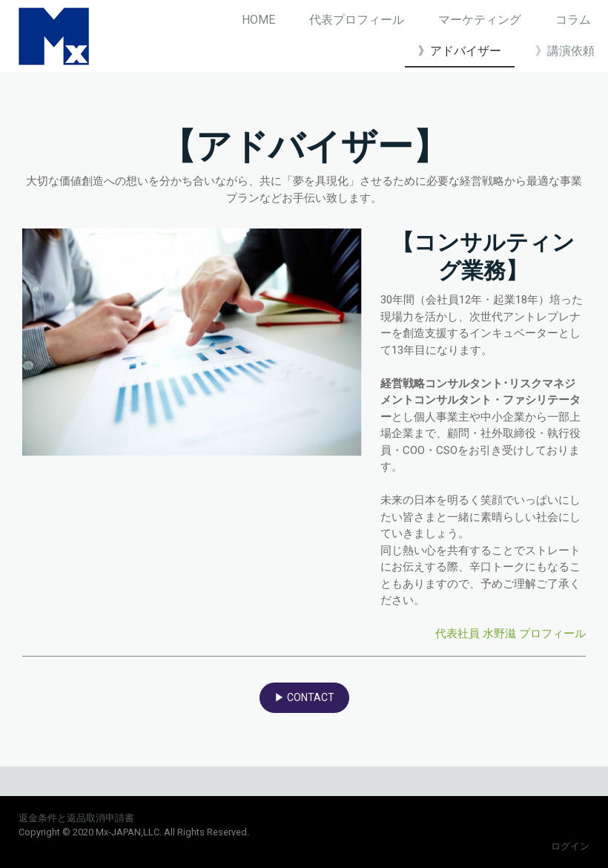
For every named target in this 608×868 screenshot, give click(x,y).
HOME (258, 20)
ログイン (570, 846)
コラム (573, 20)
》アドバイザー (460, 51)
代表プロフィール (357, 20)
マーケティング (480, 20)
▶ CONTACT (304, 697)
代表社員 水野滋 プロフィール (510, 634)
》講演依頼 (565, 51)
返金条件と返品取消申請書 (76, 818)
